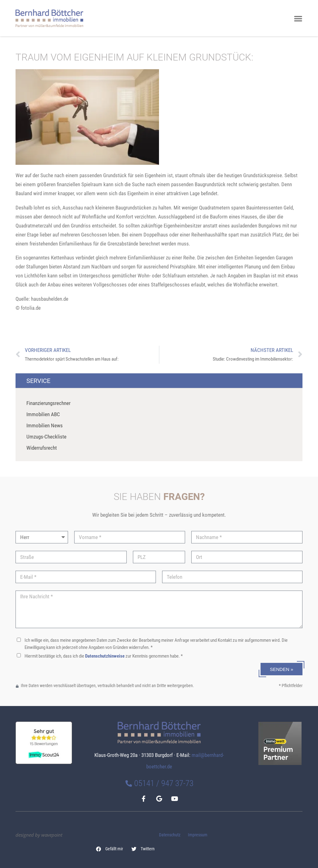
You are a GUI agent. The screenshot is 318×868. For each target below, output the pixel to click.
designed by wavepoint (39, 835)
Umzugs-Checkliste (46, 437)
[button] (110, 849)
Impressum (198, 835)
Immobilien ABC (43, 414)
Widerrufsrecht (42, 448)
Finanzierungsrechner (48, 403)
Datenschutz (170, 835)
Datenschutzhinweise (105, 656)
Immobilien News (45, 425)
